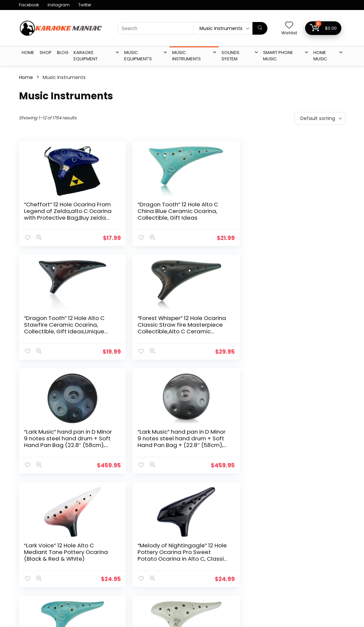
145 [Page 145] (190, 492)
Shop (46, 52)
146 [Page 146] (204, 492)
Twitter (85, 5)
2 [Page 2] (144, 492)
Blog (63, 52)
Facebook (29, 5)
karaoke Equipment (86, 56)
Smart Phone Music (278, 56)
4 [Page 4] (166, 492)
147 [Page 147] (218, 492)
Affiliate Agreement (154, 574)
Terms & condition (153, 564)
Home (28, 52)
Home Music (320, 56)
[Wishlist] (289, 25)
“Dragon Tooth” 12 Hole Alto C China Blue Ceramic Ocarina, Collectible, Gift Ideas (138, 214)
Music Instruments (186, 56)
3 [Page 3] (155, 492)
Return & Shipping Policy (159, 583)
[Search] (260, 28)
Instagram (59, 5)
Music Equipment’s (138, 56)
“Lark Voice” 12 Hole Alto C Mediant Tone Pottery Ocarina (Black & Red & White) (220, 328)
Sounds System (230, 56)
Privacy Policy (147, 555)
